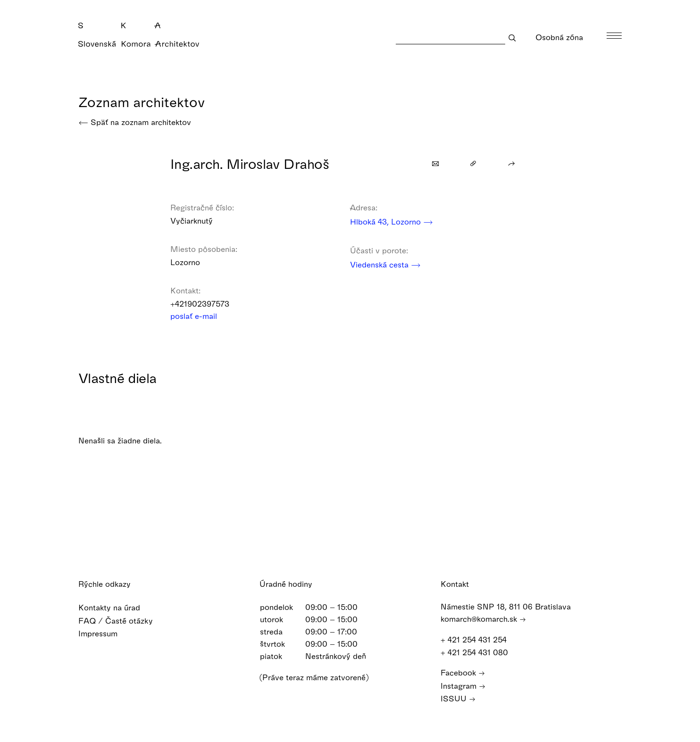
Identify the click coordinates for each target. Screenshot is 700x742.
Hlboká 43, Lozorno (392, 221)
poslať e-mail (200, 316)
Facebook (463, 672)
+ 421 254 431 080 (479, 652)
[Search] (450, 38)
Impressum (104, 633)
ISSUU (458, 698)
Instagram (463, 685)
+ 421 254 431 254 (478, 639)
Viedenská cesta (385, 264)
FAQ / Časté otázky (122, 620)
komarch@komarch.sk (483, 619)
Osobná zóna (565, 37)
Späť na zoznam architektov (135, 122)
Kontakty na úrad (115, 607)
